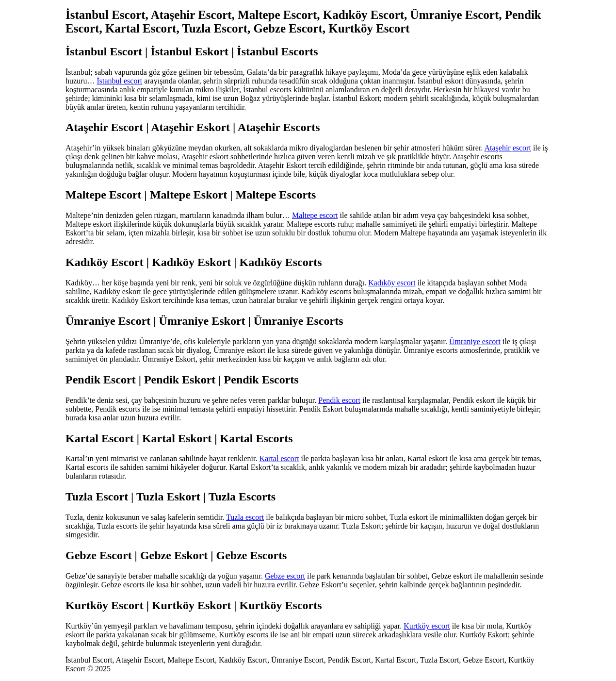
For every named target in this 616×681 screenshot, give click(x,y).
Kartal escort (279, 458)
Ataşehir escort (507, 148)
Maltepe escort (315, 215)
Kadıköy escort (392, 283)
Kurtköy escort (427, 626)
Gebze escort (285, 576)
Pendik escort (339, 400)
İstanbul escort (119, 81)
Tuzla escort (245, 517)
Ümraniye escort (475, 341)
